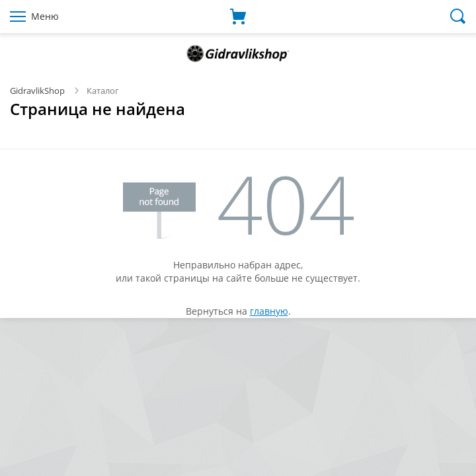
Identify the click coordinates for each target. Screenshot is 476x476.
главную (269, 311)
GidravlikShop (37, 91)
